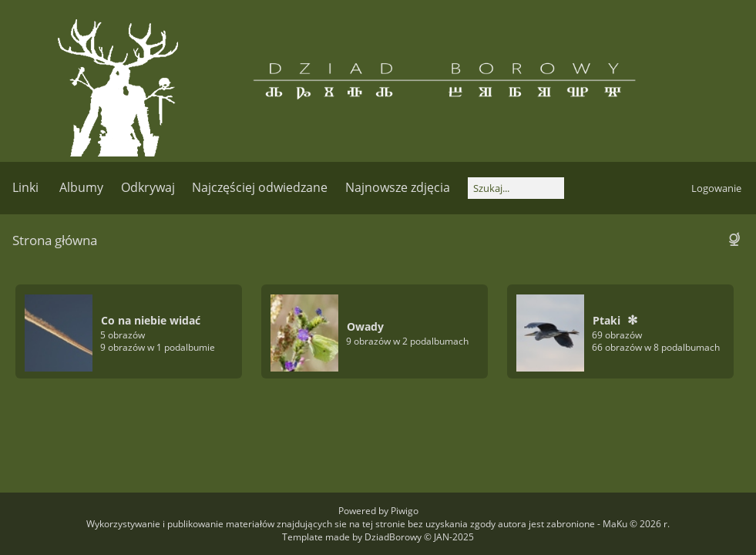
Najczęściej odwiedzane (260, 187)
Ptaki (606, 320)
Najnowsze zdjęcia (398, 187)
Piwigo (405, 511)
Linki (25, 187)
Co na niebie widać (151, 320)
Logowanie (716, 188)
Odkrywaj (148, 187)
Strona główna (55, 240)
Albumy (81, 187)
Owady (365, 326)
